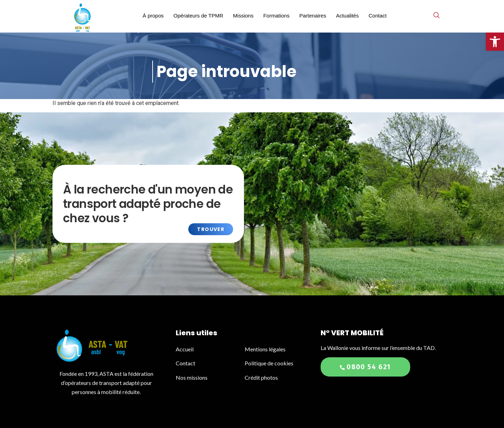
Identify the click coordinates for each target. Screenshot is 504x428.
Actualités (347, 16)
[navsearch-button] (436, 16)
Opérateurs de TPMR (198, 16)
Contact (378, 16)
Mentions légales (265, 349)
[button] (495, 42)
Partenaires (313, 16)
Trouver (211, 229)
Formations (276, 16)
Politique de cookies (269, 363)
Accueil (185, 349)
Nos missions (192, 377)
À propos (153, 16)
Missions (243, 16)
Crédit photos (261, 377)
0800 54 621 (365, 367)
